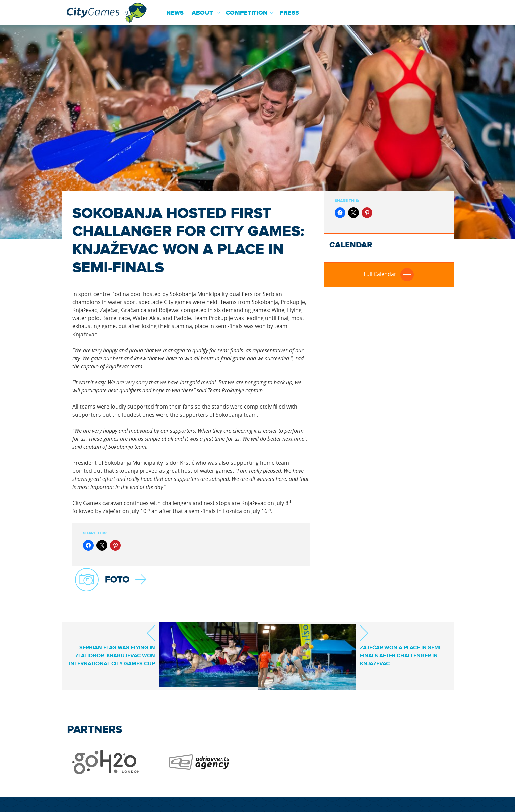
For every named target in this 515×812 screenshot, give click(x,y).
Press (289, 13)
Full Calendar (389, 274)
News (175, 13)
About (202, 13)
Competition (247, 13)
